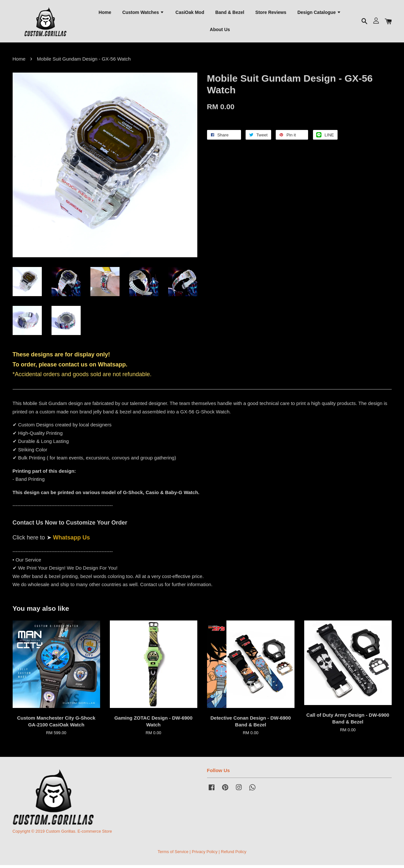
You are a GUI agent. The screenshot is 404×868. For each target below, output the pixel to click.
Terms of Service (173, 855)
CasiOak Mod (190, 13)
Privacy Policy (205, 855)
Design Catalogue (319, 13)
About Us (220, 31)
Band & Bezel (230, 13)
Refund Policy (234, 855)
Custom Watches (143, 13)
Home (105, 13)
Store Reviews (271, 13)
